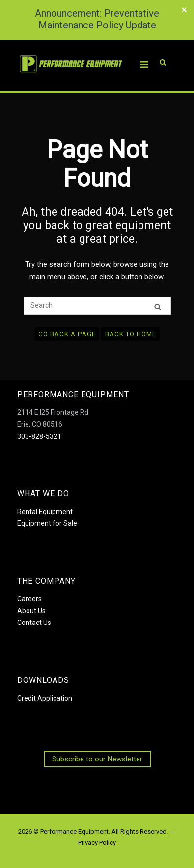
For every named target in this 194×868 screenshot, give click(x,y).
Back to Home (131, 334)
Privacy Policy (97, 843)
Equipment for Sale (47, 523)
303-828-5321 (39, 436)
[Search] (158, 306)
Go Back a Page (67, 334)
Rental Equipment (45, 512)
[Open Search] (163, 49)
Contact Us (34, 623)
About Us (31, 611)
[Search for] (97, 306)
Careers (29, 599)
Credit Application (45, 698)
